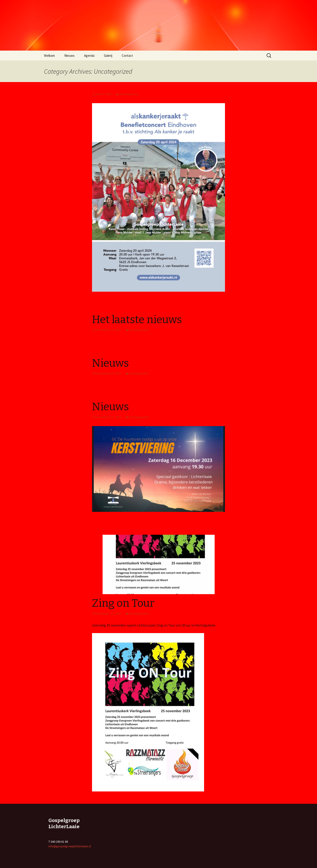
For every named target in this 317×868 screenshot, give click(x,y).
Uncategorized (129, 94)
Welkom (49, 56)
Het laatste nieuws (137, 320)
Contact (127, 56)
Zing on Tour (123, 603)
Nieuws (69, 56)
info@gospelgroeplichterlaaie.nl (70, 846)
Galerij (108, 56)
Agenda (89, 56)
